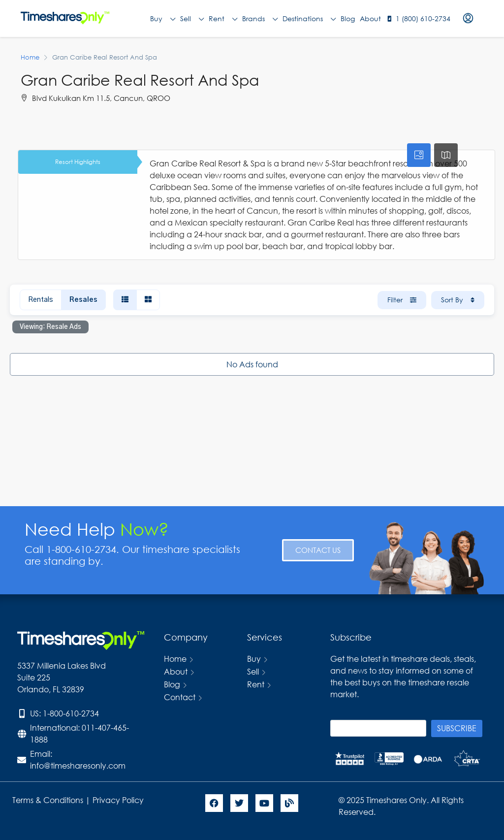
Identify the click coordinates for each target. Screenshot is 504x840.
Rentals (41, 300)
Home (175, 659)
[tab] (419, 155)
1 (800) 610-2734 (423, 18)
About (370, 18)
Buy (163, 19)
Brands (260, 19)
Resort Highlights (78, 162)
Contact (180, 697)
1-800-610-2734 (71, 713)
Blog (348, 18)
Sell (192, 19)
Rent (223, 19)
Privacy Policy (119, 800)
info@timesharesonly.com (78, 765)
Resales (83, 300)
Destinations (309, 19)
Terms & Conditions (48, 800)
